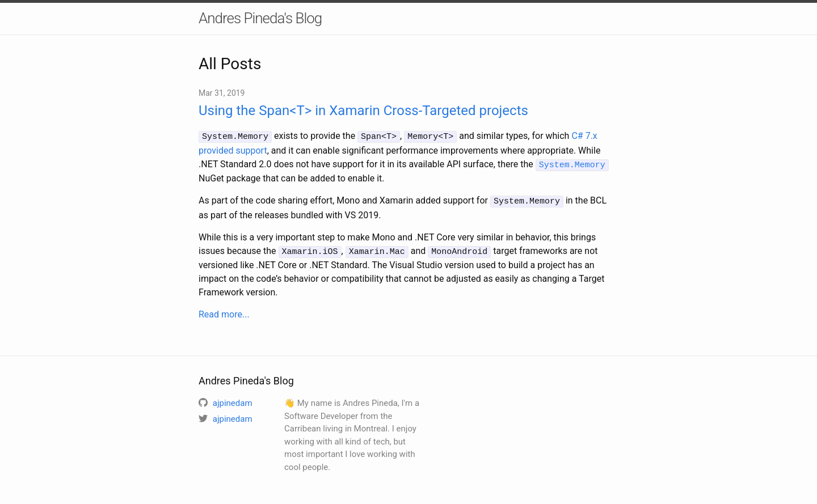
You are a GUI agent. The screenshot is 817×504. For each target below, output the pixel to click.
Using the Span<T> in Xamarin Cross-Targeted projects (363, 111)
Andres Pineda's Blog (260, 18)
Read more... (224, 311)
